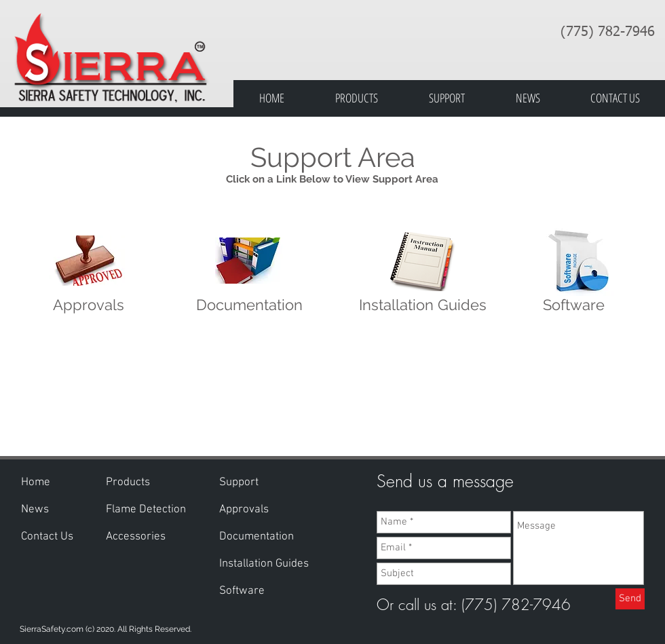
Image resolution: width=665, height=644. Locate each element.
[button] (240, 483)
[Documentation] (258, 537)
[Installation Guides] (267, 565)
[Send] (630, 599)
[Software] (242, 592)
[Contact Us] (50, 537)
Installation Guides (423, 305)
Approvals (89, 305)
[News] (36, 510)
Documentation (249, 305)
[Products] (129, 483)
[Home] (37, 483)
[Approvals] (245, 510)
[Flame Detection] (148, 510)
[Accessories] (146, 537)
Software (574, 305)
